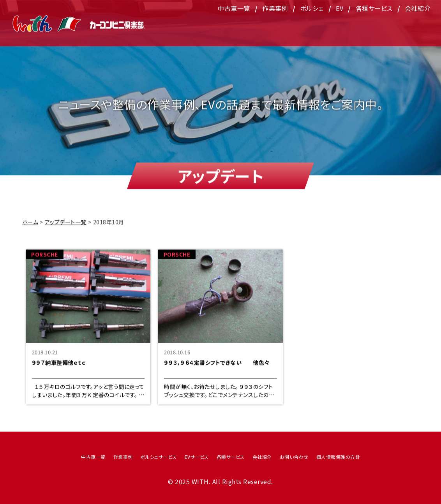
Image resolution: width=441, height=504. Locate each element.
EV (340, 25)
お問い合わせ (294, 457)
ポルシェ (312, 25)
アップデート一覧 (66, 226)
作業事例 (275, 25)
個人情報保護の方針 (338, 457)
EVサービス (197, 457)
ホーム (30, 226)
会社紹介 (418, 25)
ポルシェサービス (159, 457)
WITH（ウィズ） (79, 24)
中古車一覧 (234, 25)
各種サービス (374, 25)
